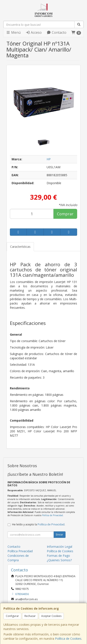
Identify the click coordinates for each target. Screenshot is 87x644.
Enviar (60, 535)
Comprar (65, 214)
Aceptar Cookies (51, 616)
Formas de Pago (58, 556)
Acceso (34, 32)
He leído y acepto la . (39, 524)
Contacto (56, 32)
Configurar (12, 616)
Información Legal (60, 547)
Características (20, 247)
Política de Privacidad (53, 515)
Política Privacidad (20, 551)
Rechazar (30, 616)
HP (49, 159)
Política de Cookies (68, 639)
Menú (13, 32)
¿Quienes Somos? (59, 560)
